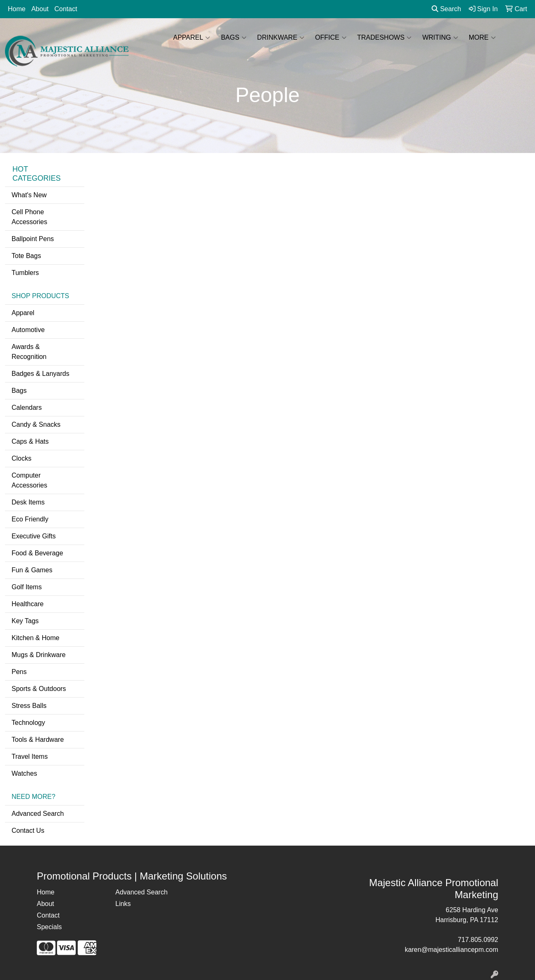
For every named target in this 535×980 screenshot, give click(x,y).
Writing (440, 38)
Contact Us (28, 831)
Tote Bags (26, 256)
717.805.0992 (478, 940)
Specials (49, 927)
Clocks (21, 458)
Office (331, 38)
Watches (24, 773)
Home (17, 9)
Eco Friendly (30, 519)
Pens (19, 672)
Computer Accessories (29, 480)
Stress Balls (29, 706)
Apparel (192, 38)
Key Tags (25, 621)
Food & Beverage (37, 553)
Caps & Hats (30, 441)
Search (446, 9)
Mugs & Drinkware (39, 655)
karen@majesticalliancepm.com (451, 950)
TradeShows (385, 38)
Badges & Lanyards (41, 374)
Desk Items (28, 502)
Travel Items (30, 757)
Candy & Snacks (36, 424)
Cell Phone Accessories (29, 217)
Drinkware (281, 38)
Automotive (28, 330)
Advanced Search (38, 814)
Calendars (27, 408)
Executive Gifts (34, 536)
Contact (66, 9)
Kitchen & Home (36, 638)
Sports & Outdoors (39, 689)
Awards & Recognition (29, 352)
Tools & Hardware (38, 740)
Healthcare (27, 604)
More (482, 38)
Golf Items (27, 587)
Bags (233, 38)
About (40, 9)
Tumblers (25, 273)
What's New (29, 195)
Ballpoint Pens (33, 239)
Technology (28, 723)
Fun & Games (32, 570)
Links (123, 904)
